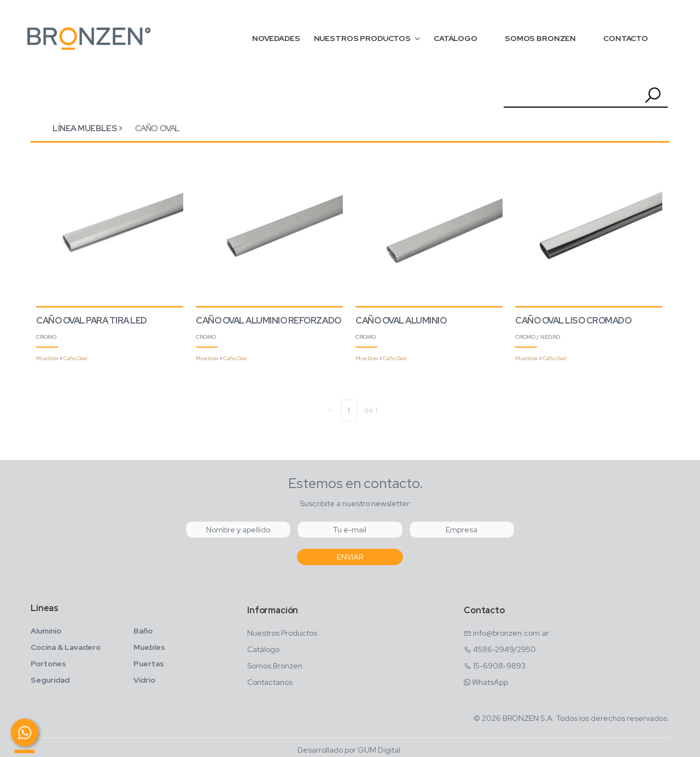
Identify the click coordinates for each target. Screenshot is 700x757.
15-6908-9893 (499, 666)
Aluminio (46, 631)
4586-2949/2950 (504, 649)
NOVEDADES (276, 38)
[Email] (350, 530)
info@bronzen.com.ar (511, 633)
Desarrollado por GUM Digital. (350, 750)
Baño (143, 631)
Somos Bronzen (275, 666)
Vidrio (144, 680)
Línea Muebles (84, 128)
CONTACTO (626, 38)
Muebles (47, 358)
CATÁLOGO (456, 38)
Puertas (149, 664)
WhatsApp (490, 682)
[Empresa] (462, 530)
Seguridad (50, 680)
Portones (48, 664)
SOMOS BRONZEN (540, 38)
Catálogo (263, 649)
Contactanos (270, 682)
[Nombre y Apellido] (238, 530)
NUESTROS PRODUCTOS (362, 38)
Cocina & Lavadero (66, 647)
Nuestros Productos (282, 633)
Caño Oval (157, 128)
